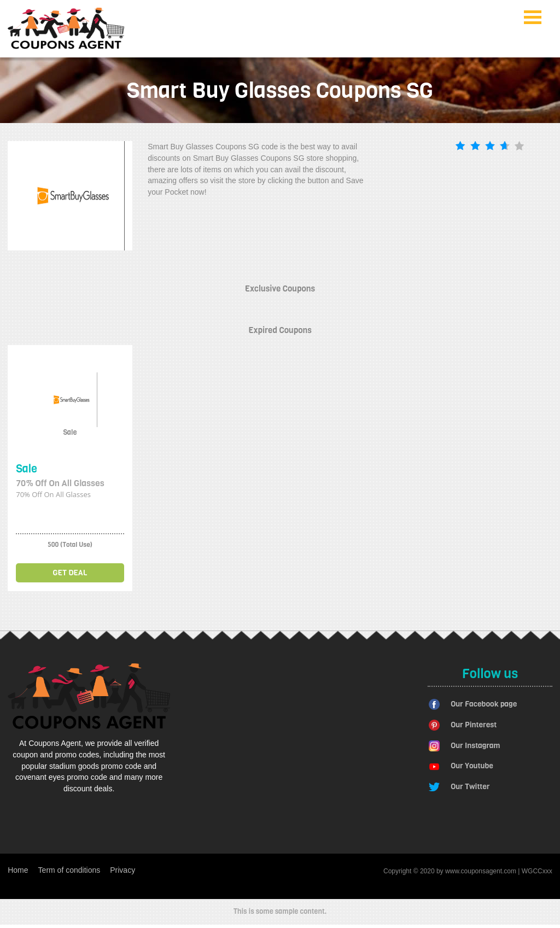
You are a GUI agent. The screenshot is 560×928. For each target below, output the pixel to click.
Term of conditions (69, 870)
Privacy (122, 870)
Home (18, 870)
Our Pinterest (474, 725)
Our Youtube (472, 766)
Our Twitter (470, 787)
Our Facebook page (484, 704)
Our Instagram (475, 746)
